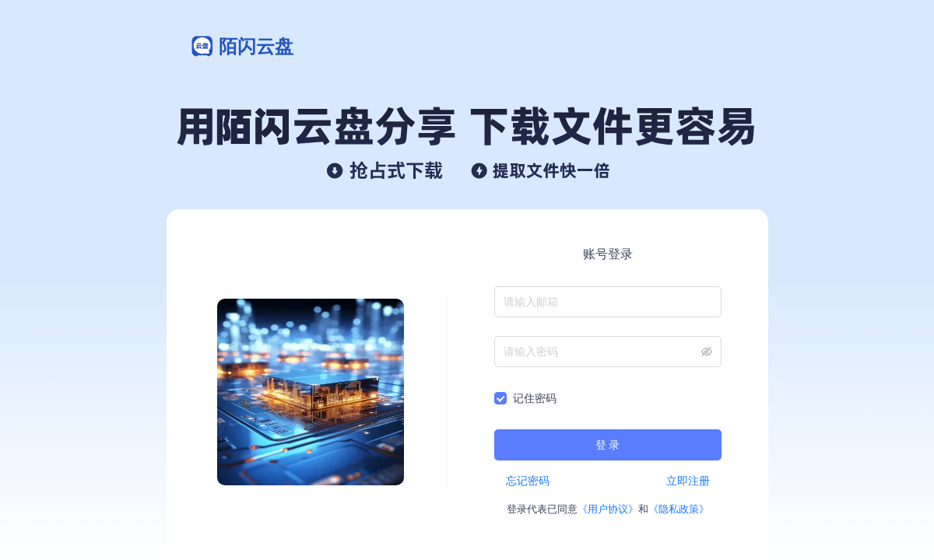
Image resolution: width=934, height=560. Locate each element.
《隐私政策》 (679, 509)
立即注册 (688, 481)
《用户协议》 (608, 509)
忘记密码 (528, 481)
